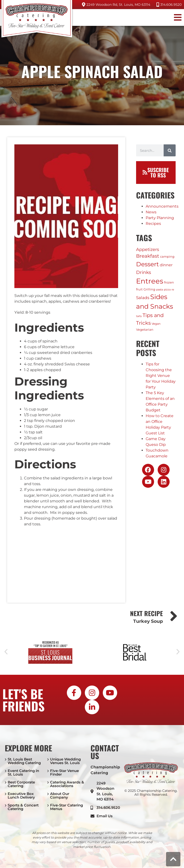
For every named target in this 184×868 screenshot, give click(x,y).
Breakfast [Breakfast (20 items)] (148, 256)
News (151, 212)
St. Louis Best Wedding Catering (24, 761)
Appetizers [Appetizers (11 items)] (148, 249)
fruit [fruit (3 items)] (139, 289)
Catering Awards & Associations (67, 784)
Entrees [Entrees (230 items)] (150, 281)
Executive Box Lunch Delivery (21, 795)
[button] (175, 17)
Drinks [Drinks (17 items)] (144, 272)
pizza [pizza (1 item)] (167, 290)
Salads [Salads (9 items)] (143, 298)
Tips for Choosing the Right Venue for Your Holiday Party (161, 376)
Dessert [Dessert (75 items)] (147, 264)
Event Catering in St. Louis (23, 772)
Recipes (153, 224)
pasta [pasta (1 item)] (160, 290)
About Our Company (60, 795)
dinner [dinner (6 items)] (166, 265)
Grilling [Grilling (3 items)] (149, 289)
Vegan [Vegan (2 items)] (156, 324)
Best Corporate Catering (21, 784)
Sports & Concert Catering (23, 807)
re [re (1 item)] (173, 290)
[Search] (170, 150)
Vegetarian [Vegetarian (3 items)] (145, 329)
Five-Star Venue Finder (64, 772)
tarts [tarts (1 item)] (139, 316)
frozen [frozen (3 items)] (169, 282)
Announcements (162, 206)
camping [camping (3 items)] (167, 256)
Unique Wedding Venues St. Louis (65, 761)
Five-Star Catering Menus (66, 807)
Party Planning (160, 218)
